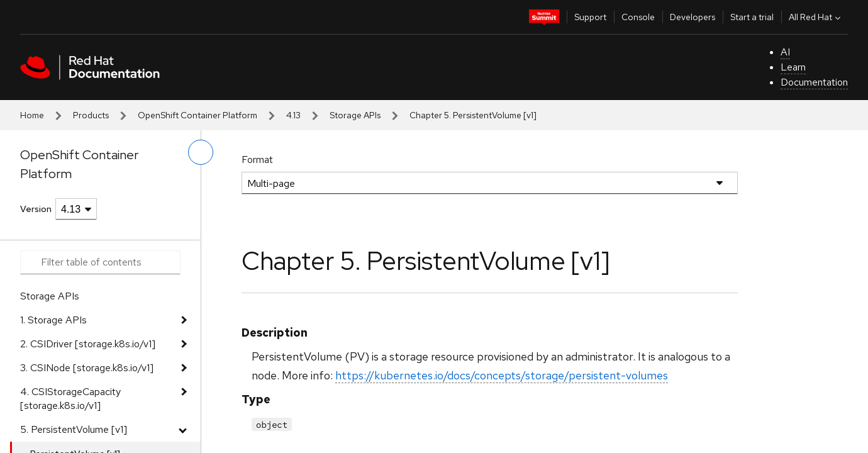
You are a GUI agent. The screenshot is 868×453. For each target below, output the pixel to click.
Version (36, 209)
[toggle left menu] (201, 152)
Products (91, 115)
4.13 (293, 115)
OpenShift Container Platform (198, 115)
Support (590, 17)
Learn (793, 67)
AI (785, 52)
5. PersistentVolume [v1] (74, 429)
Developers (693, 17)
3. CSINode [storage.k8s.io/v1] (87, 368)
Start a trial (752, 17)
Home (32, 115)
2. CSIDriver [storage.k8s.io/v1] (88, 344)
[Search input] (100, 262)
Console (638, 17)
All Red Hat (816, 17)
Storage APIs (355, 115)
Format (257, 159)
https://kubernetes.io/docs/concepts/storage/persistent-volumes (502, 375)
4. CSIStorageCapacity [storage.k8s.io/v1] (70, 399)
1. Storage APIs (53, 320)
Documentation (814, 82)
